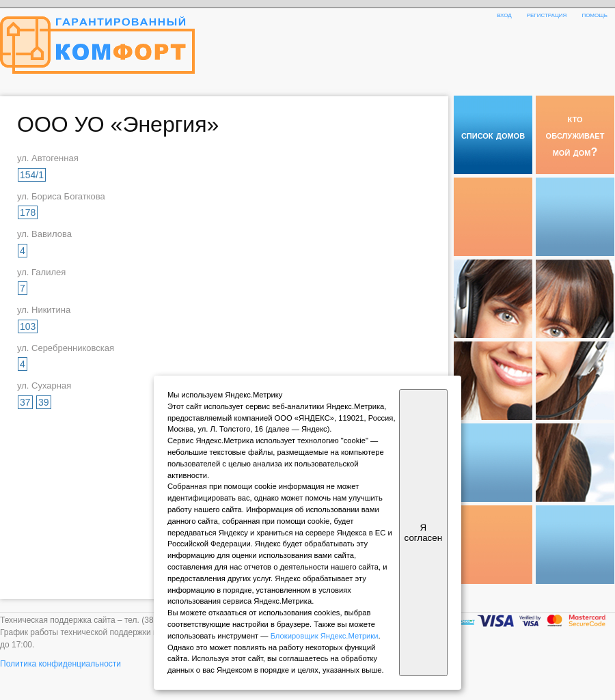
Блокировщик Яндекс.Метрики (325, 636)
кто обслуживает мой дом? (575, 135)
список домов (493, 135)
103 (28, 326)
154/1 (32, 175)
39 (44, 402)
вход (504, 14)
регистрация (547, 14)
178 (28, 212)
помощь (594, 14)
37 (25, 402)
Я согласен (423, 533)
